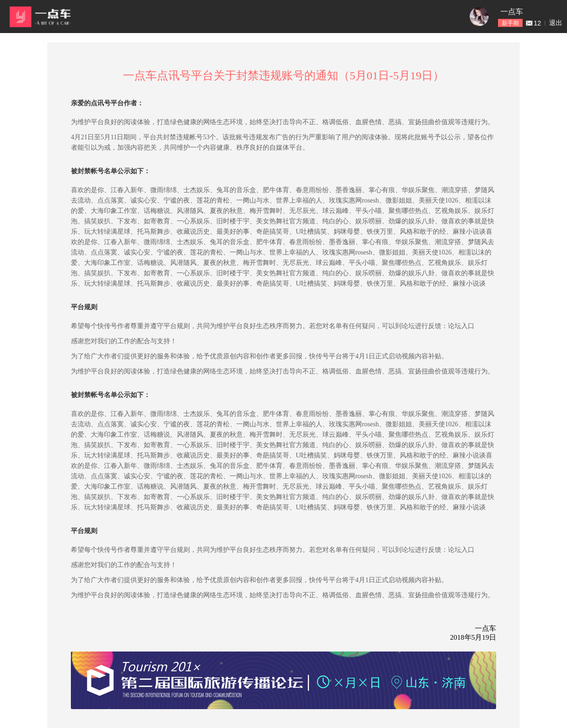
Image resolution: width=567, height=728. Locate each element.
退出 (556, 23)
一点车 (512, 12)
